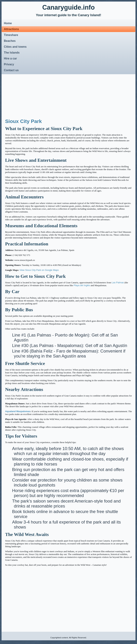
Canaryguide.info (68, 7)
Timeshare (11, 35)
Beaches (10, 41)
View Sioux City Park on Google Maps (39, 270)
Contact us (11, 70)
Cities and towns (15, 47)
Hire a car (10, 58)
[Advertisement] (35, 94)
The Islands (12, 53)
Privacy (9, 64)
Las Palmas (118, 282)
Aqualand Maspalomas (18, 411)
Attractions (11, 29)
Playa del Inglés (82, 285)
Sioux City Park (23, 121)
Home (8, 23)
